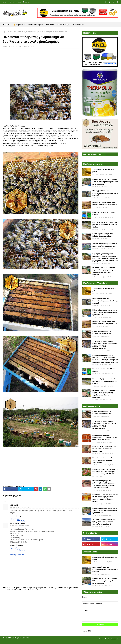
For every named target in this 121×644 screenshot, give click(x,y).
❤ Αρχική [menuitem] (6, 25)
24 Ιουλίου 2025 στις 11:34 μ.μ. (21, 526)
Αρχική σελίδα (8, 32)
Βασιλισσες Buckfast (18, 524)
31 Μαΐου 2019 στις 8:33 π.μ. (20, 507)
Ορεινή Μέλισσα (10, 47)
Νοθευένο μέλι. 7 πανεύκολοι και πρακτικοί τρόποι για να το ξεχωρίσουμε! (104, 449)
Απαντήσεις (16, 519)
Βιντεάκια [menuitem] (50, 25)
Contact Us (115, 639)
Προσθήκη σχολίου (17, 555)
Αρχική (5, 2)
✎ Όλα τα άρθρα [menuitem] (63, 25)
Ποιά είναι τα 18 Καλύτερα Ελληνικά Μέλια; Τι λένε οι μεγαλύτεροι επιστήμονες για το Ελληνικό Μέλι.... (105, 498)
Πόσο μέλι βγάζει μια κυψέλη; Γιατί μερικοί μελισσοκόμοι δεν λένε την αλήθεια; (105, 225)
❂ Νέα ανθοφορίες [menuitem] (36, 25)
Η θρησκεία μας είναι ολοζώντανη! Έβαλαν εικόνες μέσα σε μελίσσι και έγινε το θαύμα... (105, 182)
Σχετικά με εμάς (15, 2)
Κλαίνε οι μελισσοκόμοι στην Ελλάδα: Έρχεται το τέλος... (103, 235)
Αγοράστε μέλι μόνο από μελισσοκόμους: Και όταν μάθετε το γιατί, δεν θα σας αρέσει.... (105, 437)
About (107, 639)
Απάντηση (13, 516)
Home (101, 639)
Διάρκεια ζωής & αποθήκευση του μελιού (105, 171)
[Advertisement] (41, 68)
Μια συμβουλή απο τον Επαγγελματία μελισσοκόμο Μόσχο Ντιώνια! (105, 193)
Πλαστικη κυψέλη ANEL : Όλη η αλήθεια (104, 214)
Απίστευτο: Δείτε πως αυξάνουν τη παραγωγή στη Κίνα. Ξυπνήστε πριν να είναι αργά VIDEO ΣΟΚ (105, 472)
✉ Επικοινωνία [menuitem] (79, 25)
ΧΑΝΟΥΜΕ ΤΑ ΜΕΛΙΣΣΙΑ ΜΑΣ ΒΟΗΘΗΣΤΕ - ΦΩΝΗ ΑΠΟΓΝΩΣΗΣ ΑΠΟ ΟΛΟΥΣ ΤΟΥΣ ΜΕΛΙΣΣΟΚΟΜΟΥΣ (105, 345)
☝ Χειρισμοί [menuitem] (18, 25)
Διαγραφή (21, 516)
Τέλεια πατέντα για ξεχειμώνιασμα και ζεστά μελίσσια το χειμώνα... (105, 245)
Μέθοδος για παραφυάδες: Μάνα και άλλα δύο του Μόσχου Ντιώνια (105, 203)
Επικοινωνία (27, 2)
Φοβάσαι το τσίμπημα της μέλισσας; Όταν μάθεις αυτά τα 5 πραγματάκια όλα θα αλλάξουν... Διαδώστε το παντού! (104, 484)
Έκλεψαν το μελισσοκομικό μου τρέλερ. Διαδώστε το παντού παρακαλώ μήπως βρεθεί (104, 522)
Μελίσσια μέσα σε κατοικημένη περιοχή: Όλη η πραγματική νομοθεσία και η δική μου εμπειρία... (104, 271)
